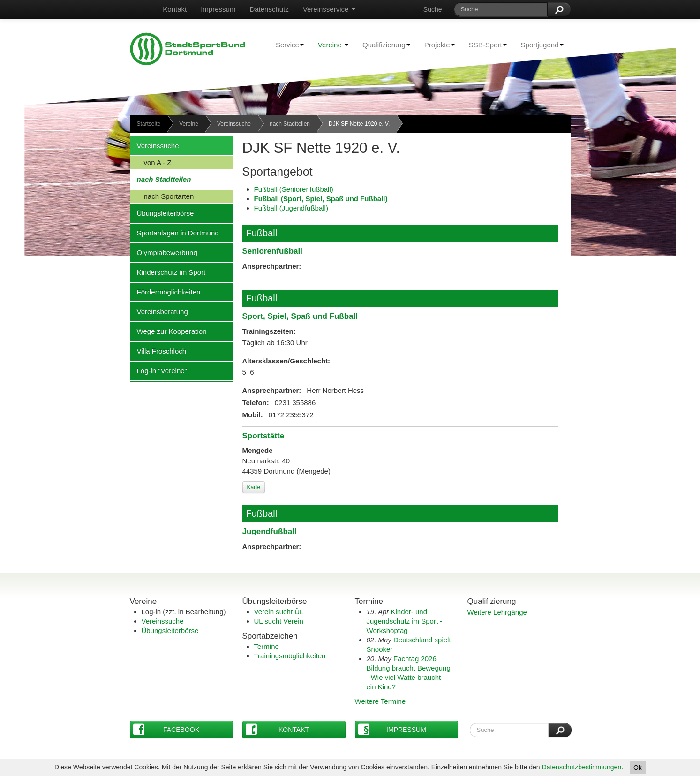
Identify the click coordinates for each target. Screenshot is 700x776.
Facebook (166, 729)
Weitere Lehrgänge (497, 612)
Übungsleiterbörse (162, 213)
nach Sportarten (162, 196)
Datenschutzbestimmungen (582, 767)
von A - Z (151, 162)
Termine (267, 646)
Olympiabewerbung (164, 252)
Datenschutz (269, 9)
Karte (254, 487)
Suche (433, 9)
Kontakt (175, 9)
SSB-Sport (484, 45)
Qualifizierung (383, 45)
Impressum (218, 9)
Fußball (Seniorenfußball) (294, 189)
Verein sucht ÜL (279, 612)
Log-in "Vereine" (158, 370)
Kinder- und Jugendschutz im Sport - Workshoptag (405, 621)
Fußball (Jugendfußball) (291, 208)
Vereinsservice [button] (329, 9)
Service (286, 45)
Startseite (149, 124)
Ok (638, 768)
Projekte (436, 45)
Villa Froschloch (158, 351)
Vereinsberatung (159, 311)
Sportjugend (539, 45)
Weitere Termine (380, 701)
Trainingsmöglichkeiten (290, 656)
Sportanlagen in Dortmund (174, 233)
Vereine (333, 45)
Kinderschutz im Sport (168, 272)
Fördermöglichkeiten (165, 292)
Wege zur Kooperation (168, 331)
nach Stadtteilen (290, 124)
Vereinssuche (234, 124)
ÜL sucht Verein (279, 621)
